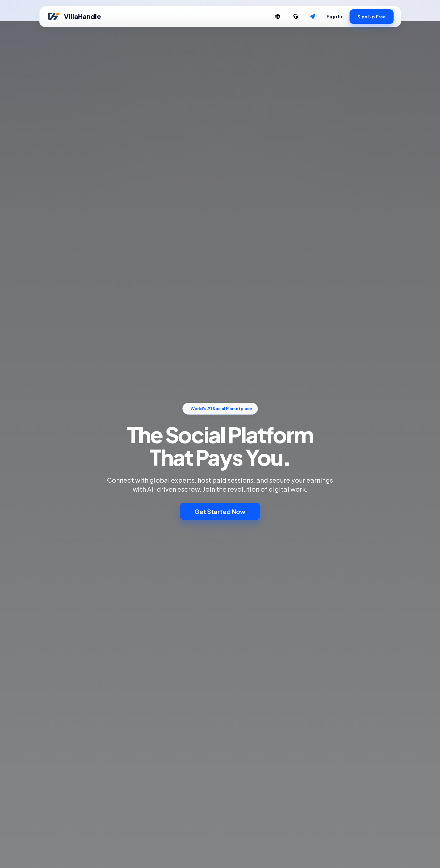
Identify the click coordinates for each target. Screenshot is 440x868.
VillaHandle (74, 17)
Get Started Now (220, 511)
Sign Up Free (372, 16)
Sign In (334, 16)
